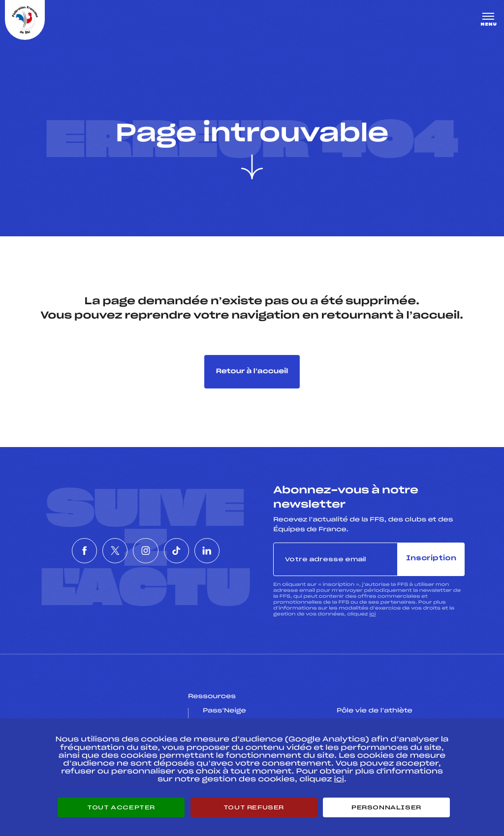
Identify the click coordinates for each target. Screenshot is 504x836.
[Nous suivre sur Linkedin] (235, 550)
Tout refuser (254, 807)
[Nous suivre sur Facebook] (56, 550)
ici (372, 614)
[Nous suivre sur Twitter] (101, 550)
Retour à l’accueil (252, 371)
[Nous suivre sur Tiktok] (190, 550)
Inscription (431, 559)
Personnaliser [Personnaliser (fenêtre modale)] (386, 807)
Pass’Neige (224, 711)
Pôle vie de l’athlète (375, 711)
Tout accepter (121, 807)
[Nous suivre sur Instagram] (146, 550)
